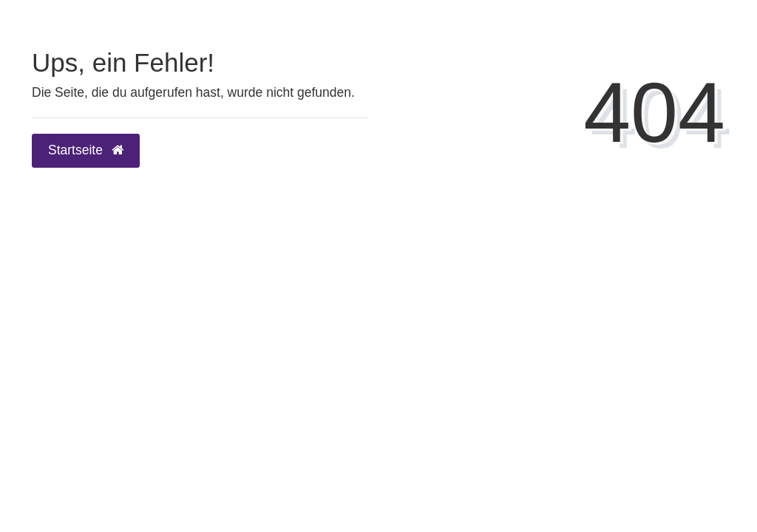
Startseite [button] (86, 150)
